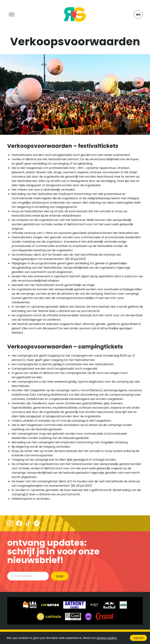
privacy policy (107, 638)
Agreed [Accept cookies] (138, 638)
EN (138, 14)
